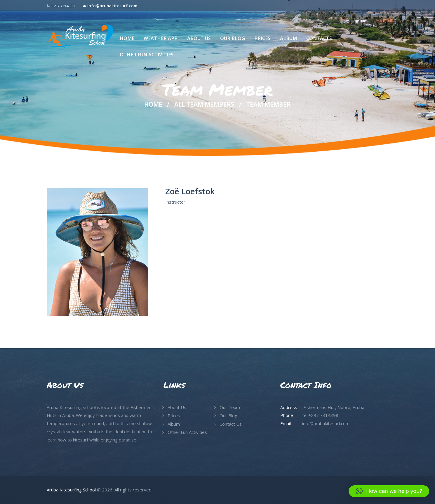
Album (174, 424)
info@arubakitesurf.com (112, 6)
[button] (389, 491)
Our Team (230, 407)
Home (153, 104)
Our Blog (228, 415)
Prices (174, 415)
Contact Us (231, 424)
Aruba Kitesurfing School (71, 490)
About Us (177, 407)
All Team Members (204, 104)
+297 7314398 (63, 6)
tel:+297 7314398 (320, 415)
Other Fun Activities (187, 432)
